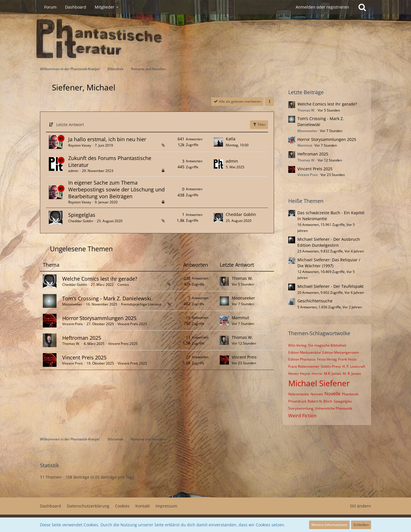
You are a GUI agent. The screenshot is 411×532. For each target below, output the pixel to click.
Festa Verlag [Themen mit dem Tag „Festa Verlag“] (327, 359)
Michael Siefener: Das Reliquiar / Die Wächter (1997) (329, 263)
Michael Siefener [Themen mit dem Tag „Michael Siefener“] (319, 383)
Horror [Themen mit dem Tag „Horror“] (317, 374)
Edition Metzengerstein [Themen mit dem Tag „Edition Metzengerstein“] (341, 352)
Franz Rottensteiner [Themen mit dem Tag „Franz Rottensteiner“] (304, 366)
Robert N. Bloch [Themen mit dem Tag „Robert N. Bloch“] (320, 401)
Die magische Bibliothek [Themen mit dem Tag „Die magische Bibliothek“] (327, 345)
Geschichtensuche (315, 301)
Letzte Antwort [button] (70, 125)
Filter (259, 125)
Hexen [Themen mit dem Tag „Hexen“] (293, 374)
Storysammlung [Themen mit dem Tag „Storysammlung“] (301, 408)
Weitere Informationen (329, 525)
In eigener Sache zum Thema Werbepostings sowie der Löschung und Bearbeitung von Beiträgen (116, 189)
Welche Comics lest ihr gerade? (100, 279)
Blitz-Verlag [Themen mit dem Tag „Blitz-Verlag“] (297, 345)
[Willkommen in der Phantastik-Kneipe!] (205, 39)
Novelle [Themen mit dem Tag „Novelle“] (333, 394)
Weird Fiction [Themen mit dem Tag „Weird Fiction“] (302, 416)
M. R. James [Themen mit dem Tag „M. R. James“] (352, 374)
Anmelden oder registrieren (322, 7)
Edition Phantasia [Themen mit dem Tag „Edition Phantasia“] (302, 359)
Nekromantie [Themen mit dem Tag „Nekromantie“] (299, 394)
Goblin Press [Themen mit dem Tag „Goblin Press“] (331, 366)
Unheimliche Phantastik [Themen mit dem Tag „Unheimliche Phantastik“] (334, 408)
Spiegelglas (82, 215)
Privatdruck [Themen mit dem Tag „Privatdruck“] (297, 401)
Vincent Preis (72, 324)
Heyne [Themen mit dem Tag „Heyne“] (305, 374)
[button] (269, 102)
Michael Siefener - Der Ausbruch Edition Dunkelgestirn (329, 242)
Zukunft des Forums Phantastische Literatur (110, 161)
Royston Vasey (80, 145)
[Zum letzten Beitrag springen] (218, 142)
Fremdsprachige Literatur (141, 304)
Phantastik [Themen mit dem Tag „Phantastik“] (350, 394)
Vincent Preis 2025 (132, 324)
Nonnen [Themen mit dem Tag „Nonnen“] (317, 394)
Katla (231, 139)
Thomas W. (242, 278)
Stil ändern (360, 506)
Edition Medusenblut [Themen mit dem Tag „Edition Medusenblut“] (305, 352)
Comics (123, 285)
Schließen (361, 525)
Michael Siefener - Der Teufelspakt (331, 286)
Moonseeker (72, 304)
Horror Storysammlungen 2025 (99, 318)
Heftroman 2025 (82, 338)
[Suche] (362, 7)
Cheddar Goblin (81, 221)
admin (73, 171)
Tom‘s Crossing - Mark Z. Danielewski (107, 298)
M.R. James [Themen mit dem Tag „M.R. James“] (333, 374)
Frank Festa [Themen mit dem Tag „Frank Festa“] (347, 359)
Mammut (240, 318)
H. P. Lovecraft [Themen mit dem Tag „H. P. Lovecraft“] (354, 366)
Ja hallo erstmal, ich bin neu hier (107, 139)
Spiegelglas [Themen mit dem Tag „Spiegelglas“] (343, 401)
